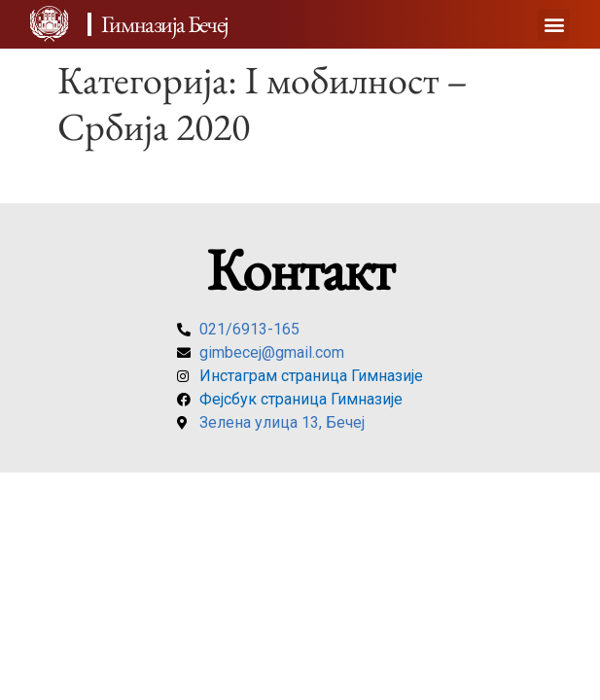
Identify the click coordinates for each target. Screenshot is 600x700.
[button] (554, 25)
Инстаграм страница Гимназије (311, 376)
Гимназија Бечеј (164, 24)
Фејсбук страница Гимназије (301, 399)
